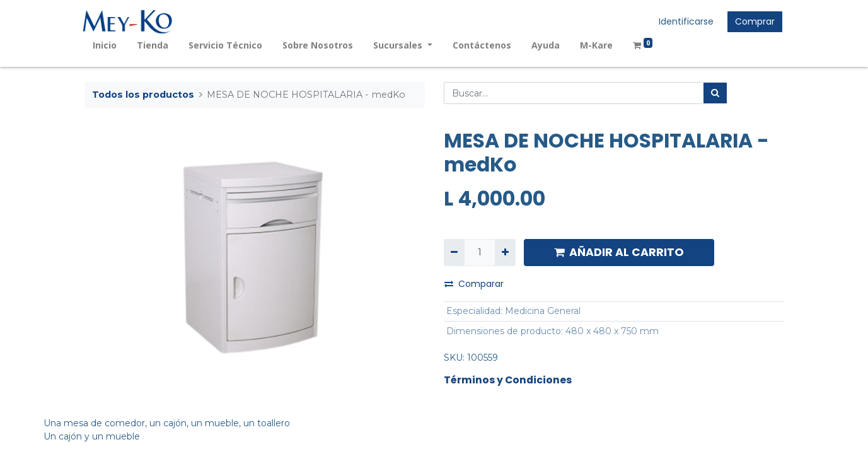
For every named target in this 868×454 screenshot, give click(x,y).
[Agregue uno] (505, 253)
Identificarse (685, 21)
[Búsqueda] (715, 93)
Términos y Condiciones (508, 380)
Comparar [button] (474, 284)
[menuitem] (107, 45)
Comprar (754, 21)
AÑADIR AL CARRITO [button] (619, 252)
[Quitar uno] (454, 253)
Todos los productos (143, 95)
